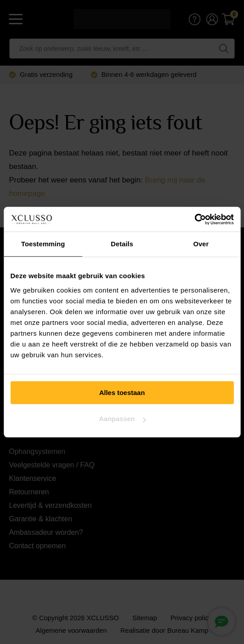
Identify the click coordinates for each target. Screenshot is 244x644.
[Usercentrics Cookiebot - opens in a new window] (194, 219)
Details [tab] (122, 244)
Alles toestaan (122, 393)
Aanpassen (122, 419)
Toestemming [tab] (43, 244)
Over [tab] (201, 244)
